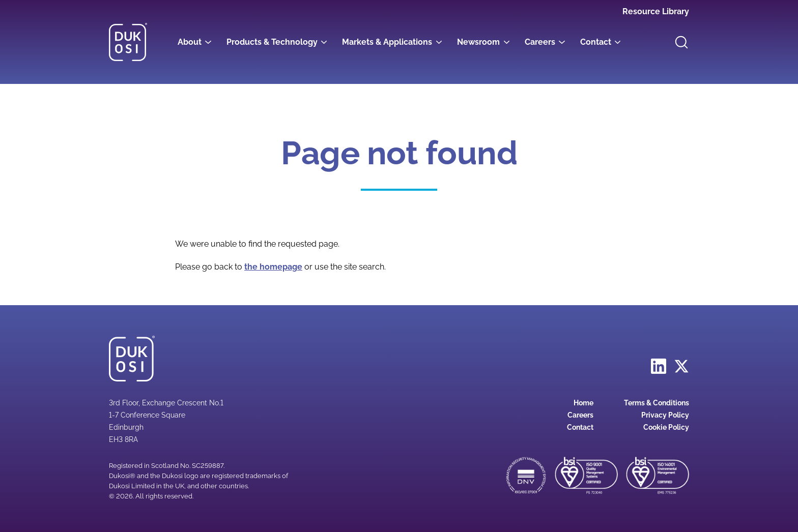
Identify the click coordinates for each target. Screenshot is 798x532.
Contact (596, 42)
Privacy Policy (665, 415)
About (190, 42)
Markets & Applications (387, 42)
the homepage (273, 267)
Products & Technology (272, 42)
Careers (540, 42)
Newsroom (478, 42)
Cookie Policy (666, 427)
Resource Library (656, 11)
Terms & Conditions (657, 403)
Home (583, 403)
